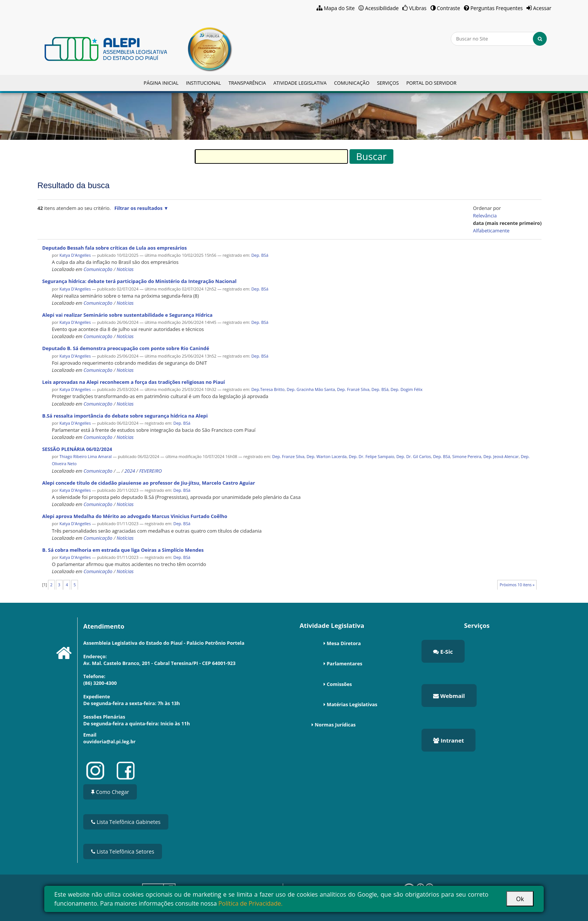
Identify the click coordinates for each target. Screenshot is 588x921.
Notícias (125, 269)
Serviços (388, 83)
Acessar (542, 8)
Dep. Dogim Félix (407, 389)
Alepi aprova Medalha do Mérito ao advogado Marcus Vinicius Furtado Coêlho (135, 516)
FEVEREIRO (150, 471)
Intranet (448, 740)
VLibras (418, 8)
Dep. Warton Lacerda (326, 456)
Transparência (247, 83)
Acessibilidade (382, 8)
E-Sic (443, 651)
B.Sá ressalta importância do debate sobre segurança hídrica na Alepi (125, 416)
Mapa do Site (339, 8)
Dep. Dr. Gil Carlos (414, 456)
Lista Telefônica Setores (123, 851)
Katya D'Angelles (76, 255)
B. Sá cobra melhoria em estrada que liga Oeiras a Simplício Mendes (123, 550)
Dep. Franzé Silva (353, 389)
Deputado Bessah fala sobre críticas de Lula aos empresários (115, 248)
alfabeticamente (491, 231)
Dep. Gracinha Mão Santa (311, 389)
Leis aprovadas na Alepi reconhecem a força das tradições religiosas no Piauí (134, 382)
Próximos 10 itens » (517, 585)
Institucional (203, 83)
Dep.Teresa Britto (268, 389)
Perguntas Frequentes (496, 8)
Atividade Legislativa (300, 83)
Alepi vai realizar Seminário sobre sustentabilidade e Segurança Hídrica (127, 315)
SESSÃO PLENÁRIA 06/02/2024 (77, 449)
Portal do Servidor (431, 83)
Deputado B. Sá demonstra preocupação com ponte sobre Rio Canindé (126, 348)
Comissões (339, 684)
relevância (485, 216)
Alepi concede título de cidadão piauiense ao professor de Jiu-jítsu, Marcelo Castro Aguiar (149, 483)
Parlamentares (344, 663)
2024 (130, 471)
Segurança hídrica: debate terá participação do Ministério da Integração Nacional (139, 281)
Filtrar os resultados (138, 208)
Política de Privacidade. (250, 903)
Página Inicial (161, 83)
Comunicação (352, 83)
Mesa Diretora (344, 643)
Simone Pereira (467, 456)
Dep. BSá (260, 255)
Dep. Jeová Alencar (501, 456)
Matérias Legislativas (352, 704)
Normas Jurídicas (335, 725)
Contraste (448, 8)
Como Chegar (110, 792)
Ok (520, 899)
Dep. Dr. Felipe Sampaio (371, 456)
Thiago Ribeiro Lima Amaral (86, 456)
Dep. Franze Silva (288, 456)
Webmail (449, 696)
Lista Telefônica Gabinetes (126, 822)
